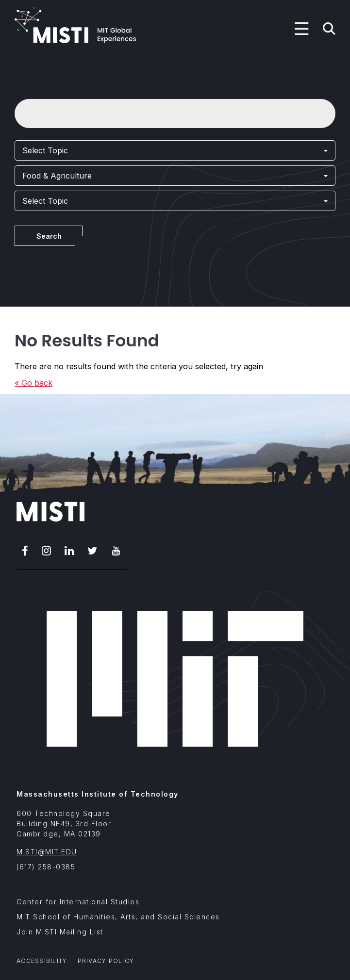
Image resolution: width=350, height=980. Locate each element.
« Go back (33, 383)
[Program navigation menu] (301, 29)
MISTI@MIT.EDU (47, 852)
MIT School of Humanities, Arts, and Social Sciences (118, 917)
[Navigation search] (329, 29)
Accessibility (42, 961)
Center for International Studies (78, 902)
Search (49, 236)
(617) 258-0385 (46, 867)
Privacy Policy (106, 961)
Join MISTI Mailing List (60, 932)
